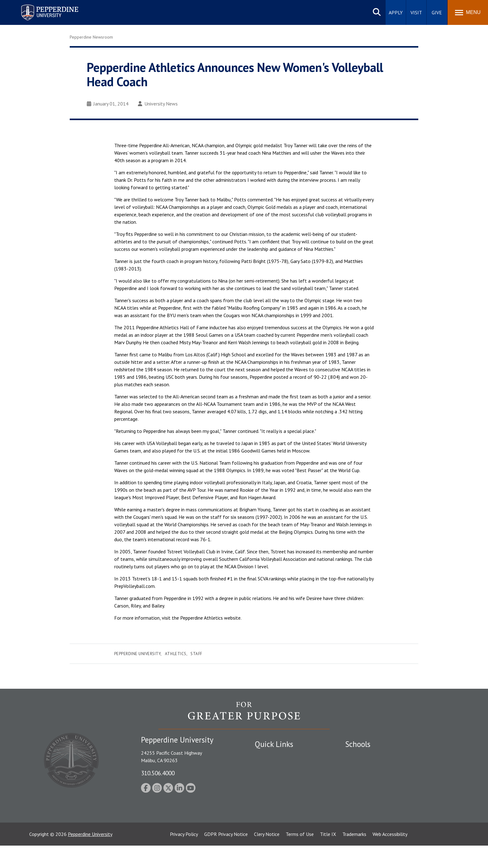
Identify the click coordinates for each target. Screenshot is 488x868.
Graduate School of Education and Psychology (394, 788)
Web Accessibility (390, 856)
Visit (416, 12)
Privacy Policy (184, 856)
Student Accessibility (276, 767)
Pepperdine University (138, 654)
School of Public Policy (369, 799)
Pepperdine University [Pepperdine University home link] (42, 6)
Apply (396, 12)
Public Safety (269, 756)
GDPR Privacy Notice (226, 856)
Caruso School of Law (368, 767)
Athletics (176, 654)
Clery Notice (267, 856)
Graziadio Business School (372, 777)
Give (437, 12)
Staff (196, 654)
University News (158, 104)
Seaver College (361, 756)
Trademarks (354, 856)
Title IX (328, 856)
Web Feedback (270, 832)
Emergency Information (279, 777)
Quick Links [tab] (274, 744)
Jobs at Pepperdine (274, 788)
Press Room (267, 821)
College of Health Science (372, 810)
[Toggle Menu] (468, 12)
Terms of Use (300, 856)
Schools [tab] (358, 744)
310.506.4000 (158, 773)
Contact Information (277, 799)
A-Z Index (265, 810)
